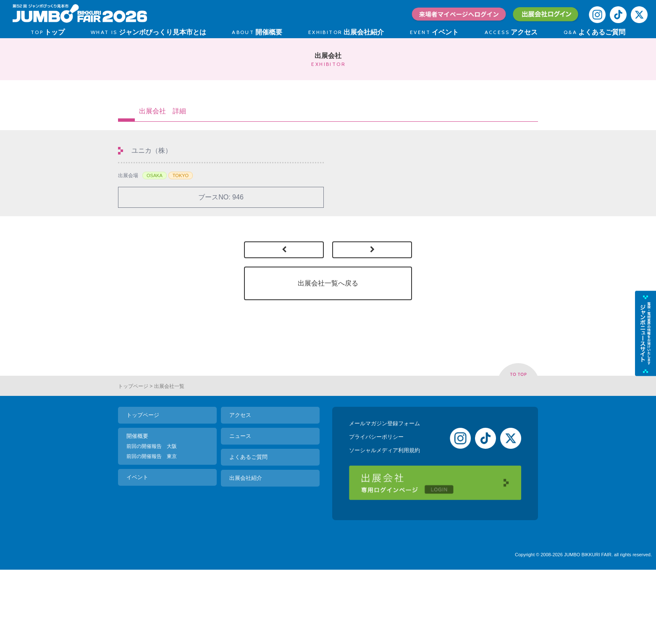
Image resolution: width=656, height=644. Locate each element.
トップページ (133, 453)
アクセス (240, 482)
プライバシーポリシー (376, 504)
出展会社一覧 (169, 453)
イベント (137, 544)
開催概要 (137, 503)
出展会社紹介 (246, 545)
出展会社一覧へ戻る (328, 283)
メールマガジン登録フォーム (384, 491)
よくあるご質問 (248, 524)
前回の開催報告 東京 (152, 524)
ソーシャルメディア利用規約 (384, 517)
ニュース (240, 503)
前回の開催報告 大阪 (152, 513)
